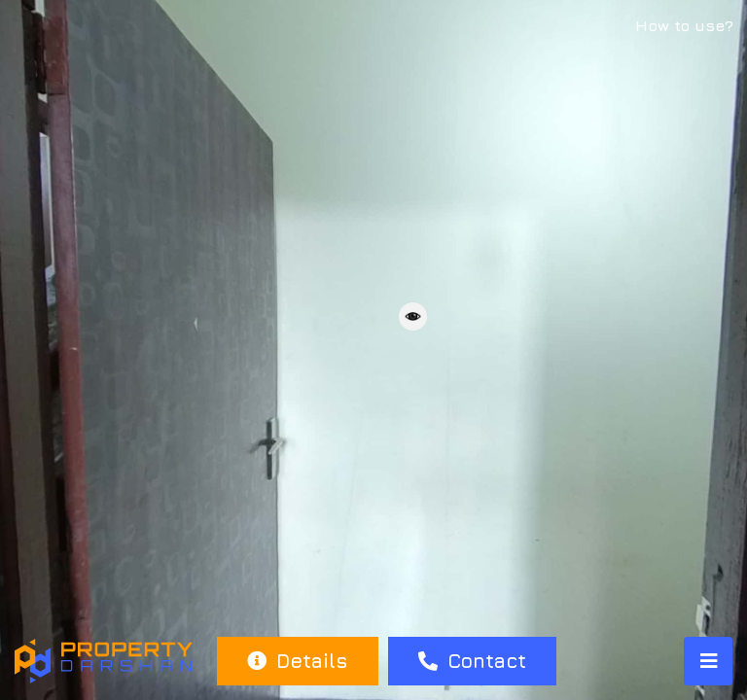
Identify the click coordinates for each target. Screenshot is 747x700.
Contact (472, 661)
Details (297, 661)
